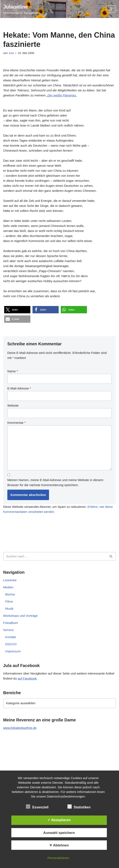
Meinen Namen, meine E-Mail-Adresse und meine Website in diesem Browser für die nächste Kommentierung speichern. (55, 482)
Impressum (13, 651)
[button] (17, 310)
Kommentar (17, 423)
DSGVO (11, 644)
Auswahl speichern (59, 833)
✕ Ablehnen (59, 845)
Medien (8, 587)
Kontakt (11, 637)
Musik (9, 609)
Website (13, 405)
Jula (11, 53)
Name (13, 371)
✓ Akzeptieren (59, 820)
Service (8, 630)
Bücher (10, 594)
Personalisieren (58, 858)
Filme (9, 601)
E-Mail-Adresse (19, 388)
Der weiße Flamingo (62, 95)
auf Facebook (27, 678)
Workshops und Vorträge (20, 616)
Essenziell (37, 807)
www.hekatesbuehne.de (20, 728)
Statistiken (79, 807)
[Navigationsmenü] (111, 9)
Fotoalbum (11, 623)
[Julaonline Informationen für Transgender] (21, 9)
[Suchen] (55, 556)
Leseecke (10, 580)
